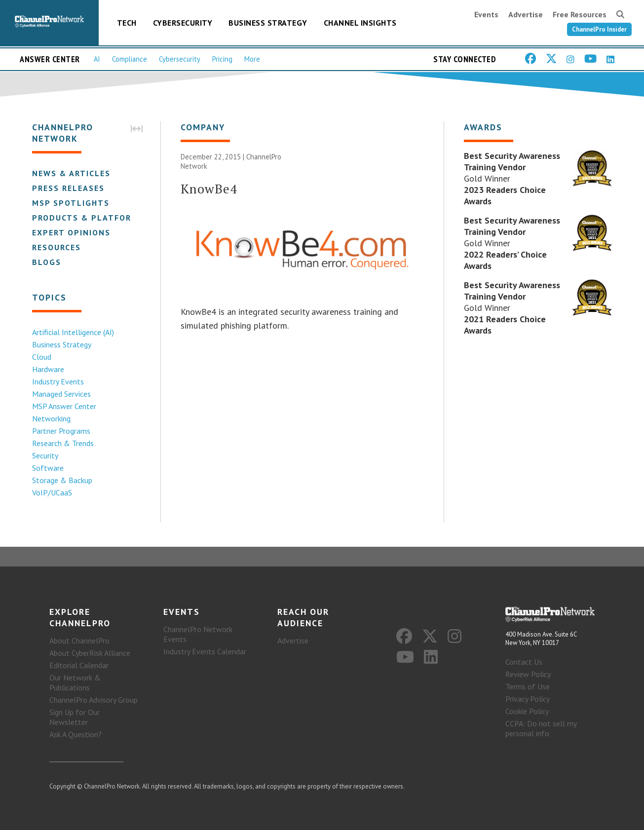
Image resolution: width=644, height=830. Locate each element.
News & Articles (71, 173)
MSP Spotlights (71, 203)
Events (486, 14)
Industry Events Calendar (205, 651)
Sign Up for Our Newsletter (75, 717)
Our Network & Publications (75, 682)
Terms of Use (528, 686)
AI (97, 59)
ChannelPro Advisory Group (94, 700)
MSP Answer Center (64, 406)
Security (45, 455)
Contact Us (524, 662)
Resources (57, 247)
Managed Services (61, 394)
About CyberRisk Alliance (90, 653)
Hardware (48, 369)
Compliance (130, 59)
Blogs (47, 262)
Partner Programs (61, 431)
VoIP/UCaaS (52, 492)
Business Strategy (268, 23)
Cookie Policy (527, 711)
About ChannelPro (79, 641)
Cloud (42, 357)
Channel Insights (360, 23)
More (252, 59)
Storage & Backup (62, 480)
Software (48, 468)
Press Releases (68, 188)
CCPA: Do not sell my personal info (541, 728)
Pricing (222, 59)
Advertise (526, 14)
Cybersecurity (183, 23)
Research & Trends (63, 443)
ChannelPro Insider (599, 29)
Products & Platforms (88, 218)
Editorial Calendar (79, 665)
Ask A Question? (76, 734)
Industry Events (58, 381)
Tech (127, 23)
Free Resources (580, 14)
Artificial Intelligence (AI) (73, 332)
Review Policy (528, 674)
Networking (51, 418)
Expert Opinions (71, 232)
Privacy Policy (528, 699)
